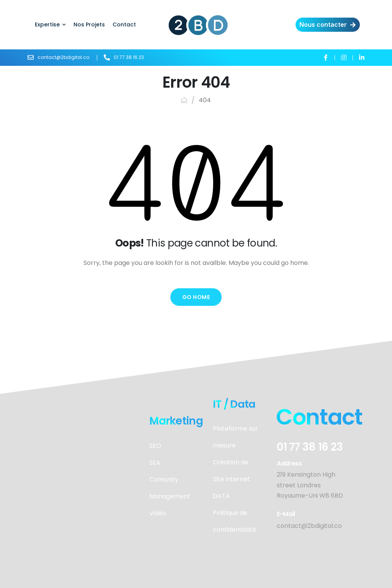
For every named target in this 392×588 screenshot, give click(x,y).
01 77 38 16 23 (310, 447)
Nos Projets (89, 24)
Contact (124, 24)
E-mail (286, 514)
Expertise (47, 24)
